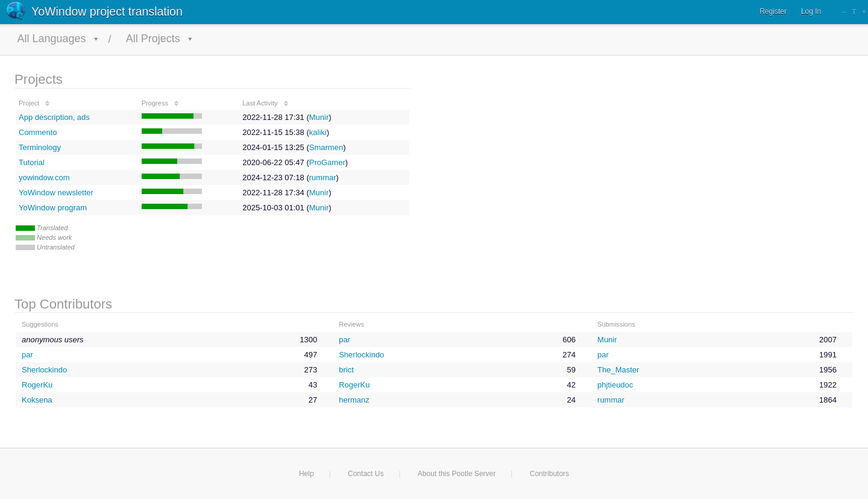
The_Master (618, 370)
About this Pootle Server (457, 474)
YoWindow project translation (107, 11)
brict (346, 370)
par (344, 340)
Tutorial (32, 162)
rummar (323, 177)
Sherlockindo (361, 355)
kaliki (318, 132)
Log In (811, 11)
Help (307, 474)
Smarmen (326, 147)
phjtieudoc (615, 385)
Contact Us (366, 474)
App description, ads (54, 117)
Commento (38, 132)
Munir (319, 117)
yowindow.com (44, 177)
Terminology (40, 147)
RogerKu (37, 385)
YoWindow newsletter (56, 193)
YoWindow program (53, 208)
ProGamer (327, 162)
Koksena (37, 400)
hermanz (354, 400)
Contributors (549, 474)
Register (773, 11)
